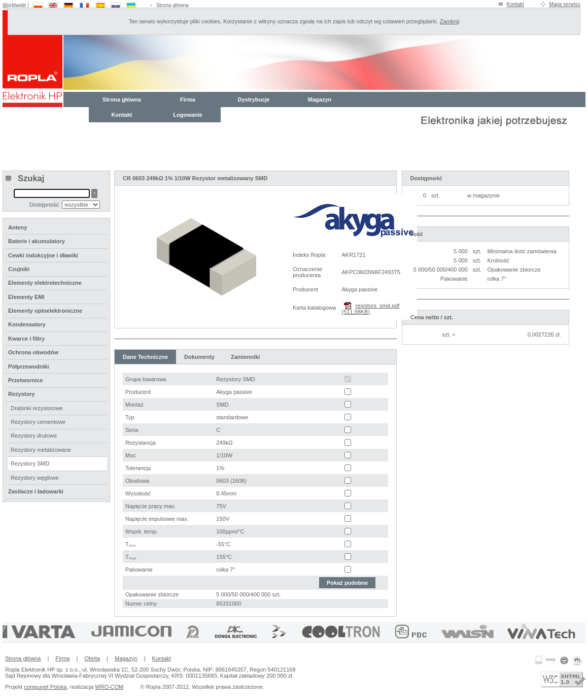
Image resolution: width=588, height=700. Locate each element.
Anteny (18, 227)
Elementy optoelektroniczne (45, 311)
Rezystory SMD (30, 463)
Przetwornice (25, 380)
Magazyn (320, 99)
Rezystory (22, 394)
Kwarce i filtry (26, 339)
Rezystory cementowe (38, 422)
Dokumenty (199, 357)
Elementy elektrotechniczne (45, 283)
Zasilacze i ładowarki (36, 491)
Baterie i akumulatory (37, 241)
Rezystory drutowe (34, 436)
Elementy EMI (26, 297)
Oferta (92, 658)
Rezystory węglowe (35, 478)
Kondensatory (27, 324)
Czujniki (19, 269)
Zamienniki (245, 357)
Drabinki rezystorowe (37, 408)
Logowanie (187, 115)
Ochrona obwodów (33, 352)
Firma (188, 99)
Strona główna (172, 5)
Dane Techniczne (145, 357)
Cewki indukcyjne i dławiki (43, 255)
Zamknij (450, 21)
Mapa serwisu (565, 4)
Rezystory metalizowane (41, 450)
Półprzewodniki (29, 366)
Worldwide (14, 5)
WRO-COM (109, 687)
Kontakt (515, 4)
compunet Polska (45, 687)
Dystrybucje (254, 99)
